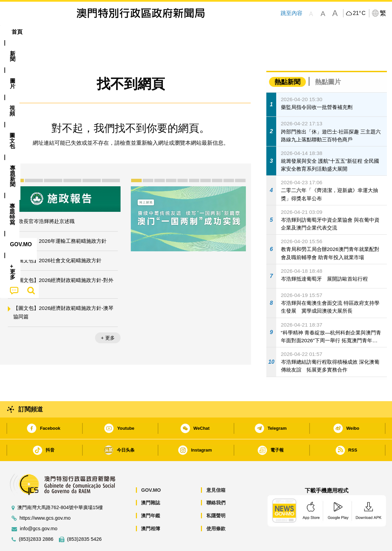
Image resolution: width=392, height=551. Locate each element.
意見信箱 (216, 469)
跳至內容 (291, 13)
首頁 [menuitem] (17, 32)
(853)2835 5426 (84, 518)
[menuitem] (42, 32)
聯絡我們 (216, 482)
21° (359, 13)
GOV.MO (151, 469)
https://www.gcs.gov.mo (45, 497)
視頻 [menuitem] (92, 32)
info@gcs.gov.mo (38, 508)
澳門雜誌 (151, 482)
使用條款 (216, 508)
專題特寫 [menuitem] (187, 32)
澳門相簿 (151, 508)
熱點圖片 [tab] (328, 61)
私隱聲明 (216, 495)
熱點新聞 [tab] (287, 61)
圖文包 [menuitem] (120, 32)
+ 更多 (108, 317)
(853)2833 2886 (36, 518)
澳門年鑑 (151, 495)
